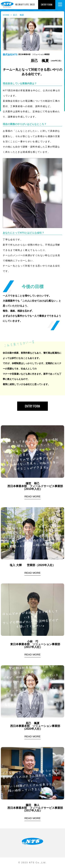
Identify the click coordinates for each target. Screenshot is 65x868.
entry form (47, 5)
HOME (6, 15)
